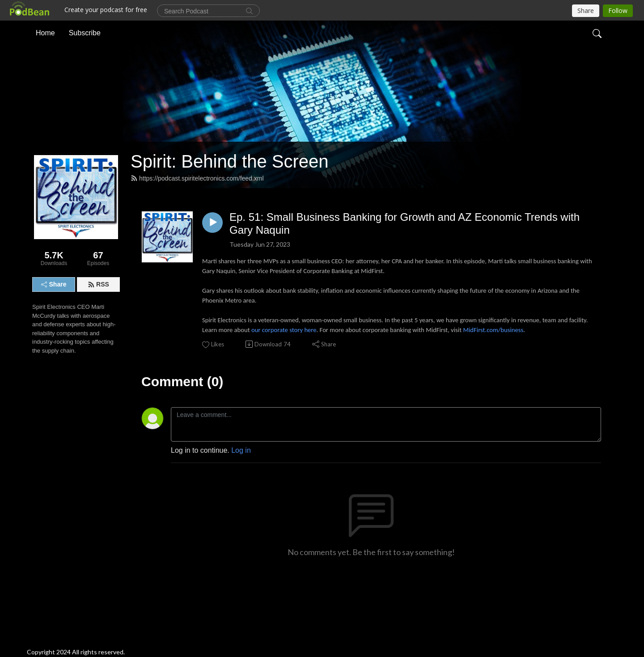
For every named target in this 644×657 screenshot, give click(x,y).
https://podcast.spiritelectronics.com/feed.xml (197, 178)
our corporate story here (284, 330)
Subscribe (85, 33)
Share (54, 284)
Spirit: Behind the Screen (229, 161)
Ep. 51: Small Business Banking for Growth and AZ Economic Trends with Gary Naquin (405, 223)
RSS (98, 284)
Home (45, 33)
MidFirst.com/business (493, 330)
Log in (241, 450)
